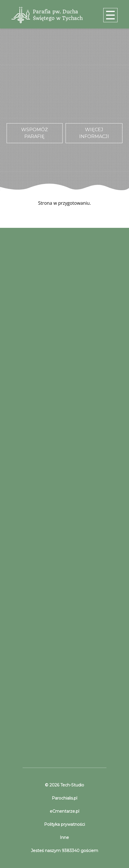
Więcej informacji (94, 133)
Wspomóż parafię (34, 133)
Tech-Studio (72, 785)
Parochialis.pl (64, 798)
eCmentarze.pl (64, 811)
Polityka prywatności (64, 824)
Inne (64, 837)
